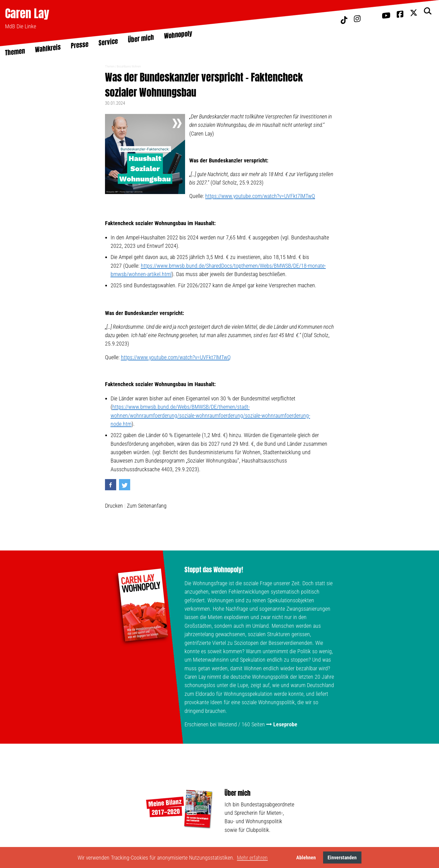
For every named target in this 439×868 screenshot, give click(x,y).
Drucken (114, 506)
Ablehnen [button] (306, 858)
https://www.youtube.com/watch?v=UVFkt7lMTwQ (260, 196)
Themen (110, 66)
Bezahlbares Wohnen (129, 66)
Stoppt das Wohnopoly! (214, 570)
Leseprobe (285, 724)
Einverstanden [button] (342, 858)
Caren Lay (27, 13)
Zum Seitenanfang (147, 506)
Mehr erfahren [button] (252, 858)
